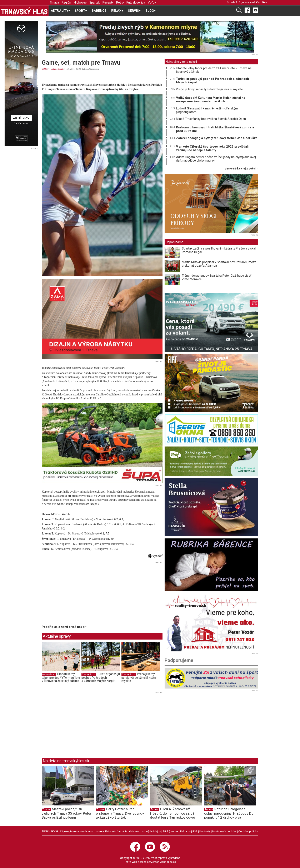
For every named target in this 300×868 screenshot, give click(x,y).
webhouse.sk (168, 862)
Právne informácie (116, 831)
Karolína (262, 2)
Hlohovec (80, 3)
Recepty (108, 3)
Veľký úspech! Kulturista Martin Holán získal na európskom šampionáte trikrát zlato (211, 100)
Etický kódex (171, 831)
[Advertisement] (77, 594)
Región (66, 3)
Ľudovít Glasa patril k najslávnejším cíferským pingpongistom (207, 110)
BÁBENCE (99, 11)
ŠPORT (45, 69)
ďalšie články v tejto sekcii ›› (242, 169)
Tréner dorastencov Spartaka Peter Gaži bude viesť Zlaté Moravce (217, 277)
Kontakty (205, 831)
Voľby (152, 3)
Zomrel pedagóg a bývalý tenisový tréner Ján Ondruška (217, 138)
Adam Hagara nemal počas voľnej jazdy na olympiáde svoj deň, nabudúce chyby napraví (216, 159)
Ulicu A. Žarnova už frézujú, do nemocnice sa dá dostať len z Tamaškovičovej (172, 813)
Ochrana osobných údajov (145, 831)
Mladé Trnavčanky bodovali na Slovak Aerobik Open (211, 119)
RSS (195, 831)
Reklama (185, 831)
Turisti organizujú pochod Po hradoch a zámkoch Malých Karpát (101, 677)
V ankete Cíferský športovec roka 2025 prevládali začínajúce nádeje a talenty (212, 148)
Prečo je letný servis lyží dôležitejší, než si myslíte (139, 677)
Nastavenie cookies (224, 831)
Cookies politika (248, 831)
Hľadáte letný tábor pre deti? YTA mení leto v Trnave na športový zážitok (61, 677)
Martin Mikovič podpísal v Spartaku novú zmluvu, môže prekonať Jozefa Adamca (219, 264)
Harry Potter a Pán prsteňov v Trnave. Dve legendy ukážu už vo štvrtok (120, 813)
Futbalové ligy (136, 3)
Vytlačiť (155, 556)
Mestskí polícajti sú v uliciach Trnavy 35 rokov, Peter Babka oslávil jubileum (66, 813)
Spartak (95, 3)
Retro (120, 3)
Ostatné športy (57, 69)
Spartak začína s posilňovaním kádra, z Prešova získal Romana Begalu (219, 250)
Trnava (54, 3)
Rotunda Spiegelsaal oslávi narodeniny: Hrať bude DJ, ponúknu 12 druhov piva (229, 813)
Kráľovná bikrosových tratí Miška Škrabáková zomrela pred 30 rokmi (215, 129)
